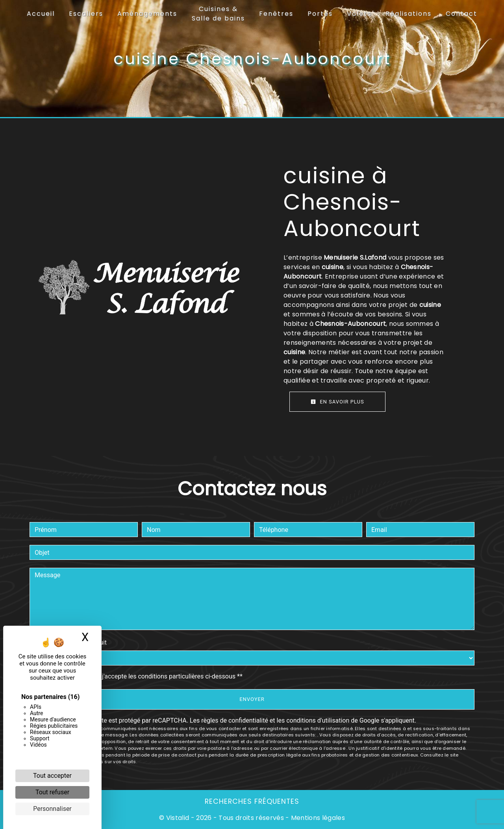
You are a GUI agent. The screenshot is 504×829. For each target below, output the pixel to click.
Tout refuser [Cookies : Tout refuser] (52, 792)
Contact (461, 14)
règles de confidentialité (235, 720)
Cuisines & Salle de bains (218, 14)
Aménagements (147, 14)
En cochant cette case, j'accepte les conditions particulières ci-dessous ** (140, 676)
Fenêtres (276, 14)
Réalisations (409, 14)
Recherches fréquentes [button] (252, 801)
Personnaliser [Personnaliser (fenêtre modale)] (52, 809)
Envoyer (252, 699)
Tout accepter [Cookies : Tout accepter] (52, 776)
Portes (320, 14)
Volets (359, 14)
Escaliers (86, 14)
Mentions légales (317, 818)
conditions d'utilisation (318, 720)
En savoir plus (337, 402)
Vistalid (178, 818)
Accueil (41, 14)
